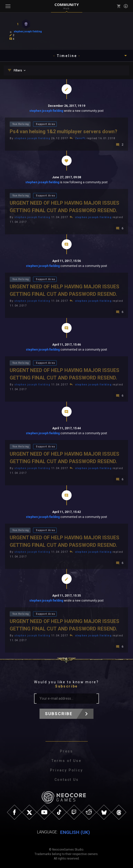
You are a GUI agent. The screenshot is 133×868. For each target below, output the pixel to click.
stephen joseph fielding (46, 111)
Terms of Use (66, 761)
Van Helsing (21, 124)
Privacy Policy (66, 770)
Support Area (45, 124)
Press (66, 751)
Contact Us (67, 780)
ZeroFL (81, 138)
